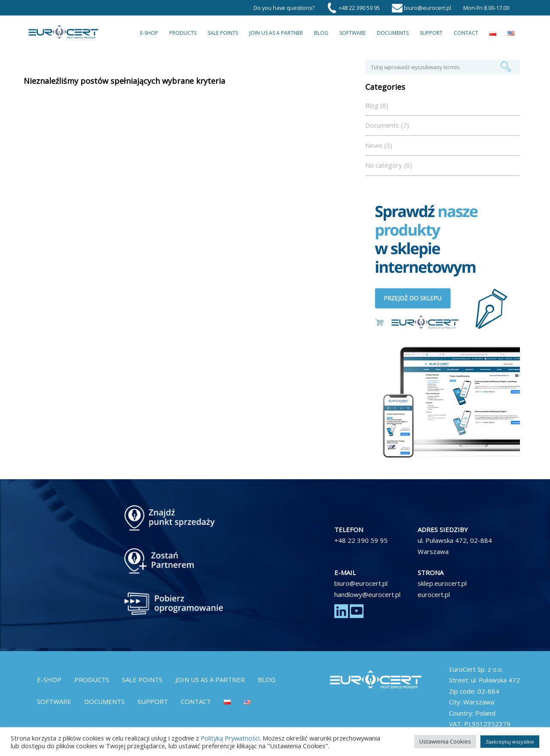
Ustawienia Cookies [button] (445, 741)
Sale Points (223, 33)
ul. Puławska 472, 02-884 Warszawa (455, 546)
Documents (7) (387, 125)
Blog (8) (377, 105)
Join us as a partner (276, 33)
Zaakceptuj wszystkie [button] (510, 742)
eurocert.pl (434, 594)
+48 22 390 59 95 (361, 540)
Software (353, 33)
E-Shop (149, 33)
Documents (393, 33)
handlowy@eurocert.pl (367, 594)
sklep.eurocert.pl (442, 583)
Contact (466, 33)
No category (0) (389, 165)
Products (183, 33)
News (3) (379, 145)
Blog (321, 33)
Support (431, 33)
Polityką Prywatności (230, 738)
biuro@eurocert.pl (361, 583)
